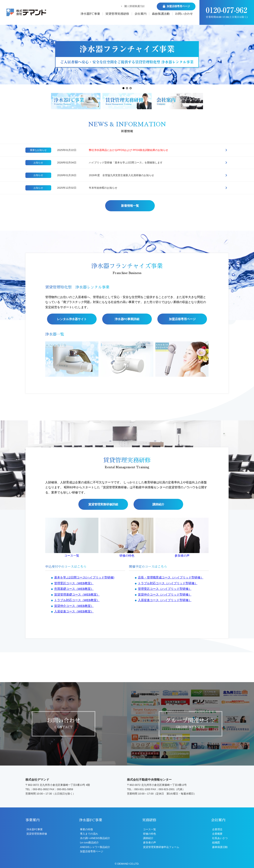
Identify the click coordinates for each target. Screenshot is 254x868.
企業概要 (217, 834)
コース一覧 (72, 690)
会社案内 (140, 14)
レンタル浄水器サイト (72, 418)
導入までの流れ (89, 834)
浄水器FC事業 (90, 14)
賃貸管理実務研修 (117, 14)
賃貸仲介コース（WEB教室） (74, 740)
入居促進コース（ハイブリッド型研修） (165, 735)
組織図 (216, 842)
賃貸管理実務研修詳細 (103, 639)
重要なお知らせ (38, 150)
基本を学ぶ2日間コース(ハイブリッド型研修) (84, 712)
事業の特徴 (86, 829)
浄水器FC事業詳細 (127, 418)
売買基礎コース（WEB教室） (74, 724)
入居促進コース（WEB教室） (74, 746)
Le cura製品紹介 (89, 842)
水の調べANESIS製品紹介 (95, 838)
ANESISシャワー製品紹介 (95, 847)
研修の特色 (127, 690)
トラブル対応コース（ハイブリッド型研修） (168, 718)
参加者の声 (182, 690)
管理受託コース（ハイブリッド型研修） (165, 724)
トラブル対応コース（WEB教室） (77, 735)
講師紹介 (158, 639)
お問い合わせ (184, 14)
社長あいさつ (220, 838)
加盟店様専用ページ (182, 418)
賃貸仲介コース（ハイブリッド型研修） (165, 729)
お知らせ (38, 163)
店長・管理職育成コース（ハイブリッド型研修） (171, 712)
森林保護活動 (161, 14)
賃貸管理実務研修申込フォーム (161, 847)
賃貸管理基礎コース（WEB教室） (77, 729)
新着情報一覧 (130, 206)
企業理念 (217, 829)
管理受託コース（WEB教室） (74, 718)
